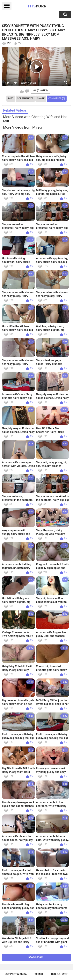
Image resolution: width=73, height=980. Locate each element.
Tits (37, 6)
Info (11, 98)
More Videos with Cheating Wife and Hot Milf (35, 119)
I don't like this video (27, 91)
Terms (39, 974)
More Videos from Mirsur (23, 127)
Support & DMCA (16, 974)
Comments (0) (57, 98)
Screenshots (25, 98)
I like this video (22, 91)
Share (41, 98)
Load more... (36, 957)
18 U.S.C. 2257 (59, 974)
